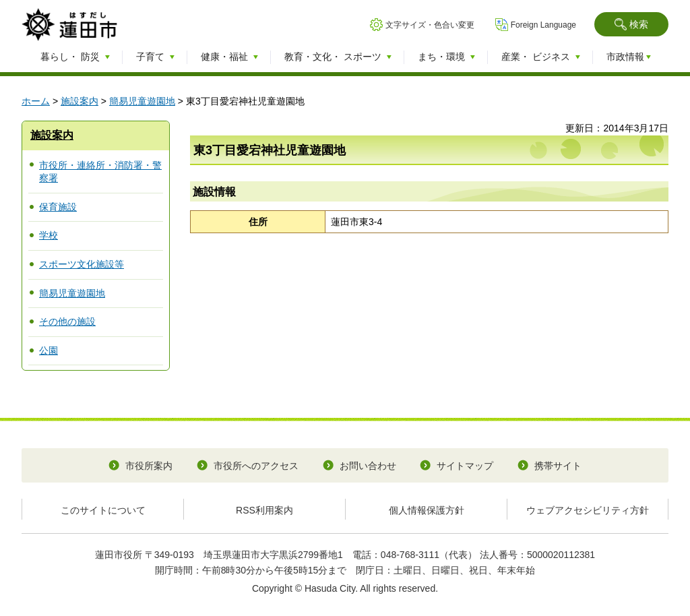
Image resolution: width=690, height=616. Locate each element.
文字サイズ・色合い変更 (430, 25)
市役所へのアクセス (256, 466)
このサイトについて (103, 510)
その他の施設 (67, 321)
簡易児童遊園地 (142, 101)
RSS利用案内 (264, 510)
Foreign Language (543, 25)
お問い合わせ (368, 466)
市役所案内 (149, 466)
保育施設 (58, 207)
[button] (631, 24)
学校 (49, 235)
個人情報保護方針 (427, 510)
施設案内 (80, 101)
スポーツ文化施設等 (82, 264)
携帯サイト (558, 466)
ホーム (36, 101)
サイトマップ (465, 466)
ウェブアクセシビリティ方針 (588, 510)
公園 (49, 350)
